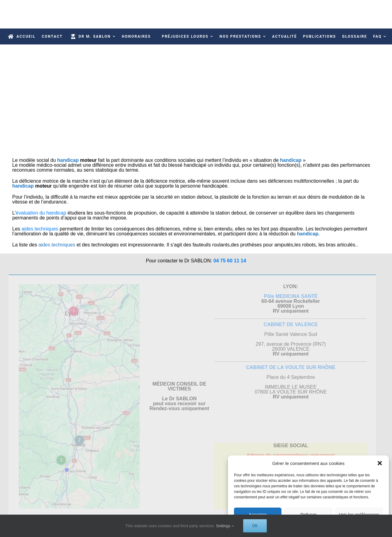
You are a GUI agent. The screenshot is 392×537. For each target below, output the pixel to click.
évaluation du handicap (42, 213)
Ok (255, 526)
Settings (225, 526)
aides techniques (40, 229)
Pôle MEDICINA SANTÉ (289, 296)
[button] (380, 463)
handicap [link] (68, 160)
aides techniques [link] (57, 245)
